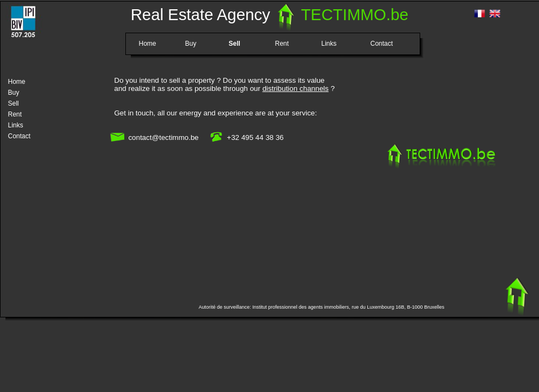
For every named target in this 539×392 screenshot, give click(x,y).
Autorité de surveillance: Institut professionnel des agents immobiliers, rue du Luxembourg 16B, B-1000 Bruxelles (322, 307)
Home (148, 43)
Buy (191, 43)
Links (329, 43)
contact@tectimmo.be (163, 137)
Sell (235, 43)
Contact (382, 43)
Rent (282, 43)
